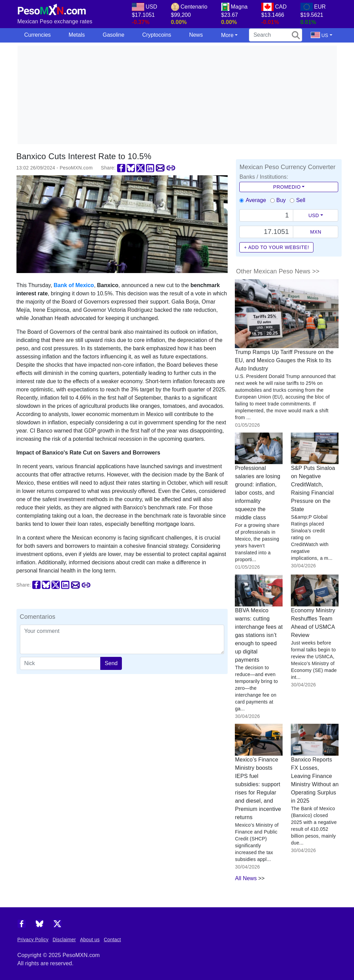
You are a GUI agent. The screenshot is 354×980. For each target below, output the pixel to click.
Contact (112, 940)
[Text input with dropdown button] (266, 215)
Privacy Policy (33, 940)
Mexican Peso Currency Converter (287, 167)
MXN (316, 232)
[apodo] (60, 663)
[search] (276, 35)
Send (111, 663)
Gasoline (113, 35)
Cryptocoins (157, 35)
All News (246, 878)
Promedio (287, 187)
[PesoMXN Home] (52, 8)
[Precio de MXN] (266, 232)
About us (90, 940)
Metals (77, 35)
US (319, 35)
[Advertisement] (186, 94)
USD (314, 215)
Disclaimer (64, 940)
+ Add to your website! (276, 247)
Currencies (38, 35)
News (196, 35)
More (227, 35)
